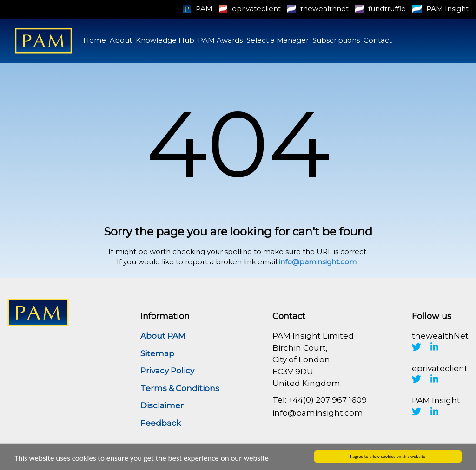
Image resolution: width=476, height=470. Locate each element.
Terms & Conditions (180, 388)
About (121, 40)
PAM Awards (220, 40)
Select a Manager (278, 40)
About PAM (163, 336)
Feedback (161, 423)
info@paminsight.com (318, 262)
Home (95, 40)
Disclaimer (162, 405)
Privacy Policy (167, 371)
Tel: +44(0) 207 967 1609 (320, 400)
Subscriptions (336, 40)
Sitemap (157, 353)
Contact (378, 40)
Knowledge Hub (165, 40)
